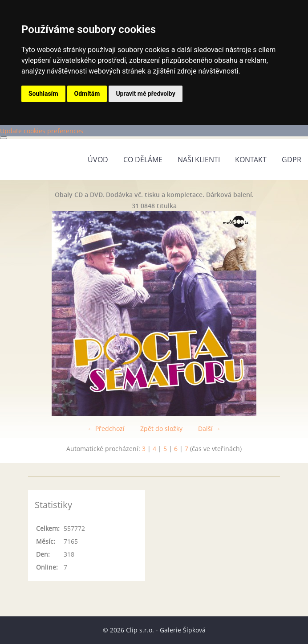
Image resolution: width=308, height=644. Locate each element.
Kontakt (251, 160)
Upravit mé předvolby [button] (145, 94)
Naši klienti (199, 160)
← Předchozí (106, 429)
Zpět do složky (161, 429)
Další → (209, 429)
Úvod (98, 160)
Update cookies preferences (42, 131)
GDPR (292, 160)
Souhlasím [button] (43, 94)
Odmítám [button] (87, 94)
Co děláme (143, 160)
